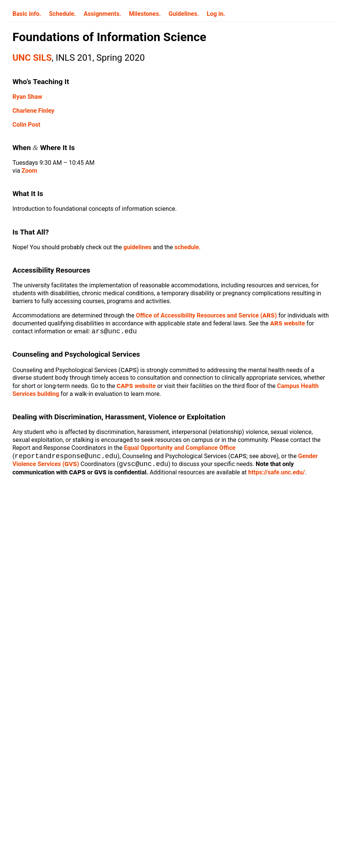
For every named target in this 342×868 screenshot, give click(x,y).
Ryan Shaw (27, 97)
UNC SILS (32, 58)
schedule (187, 247)
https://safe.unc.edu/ (277, 474)
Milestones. (145, 14)
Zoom (29, 171)
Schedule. (62, 14)
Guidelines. (184, 14)
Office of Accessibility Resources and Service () (206, 315)
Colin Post (26, 125)
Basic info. (27, 14)
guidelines (137, 247)
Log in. (216, 14)
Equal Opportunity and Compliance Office (180, 449)
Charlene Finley (33, 111)
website (288, 323)
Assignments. (102, 14)
